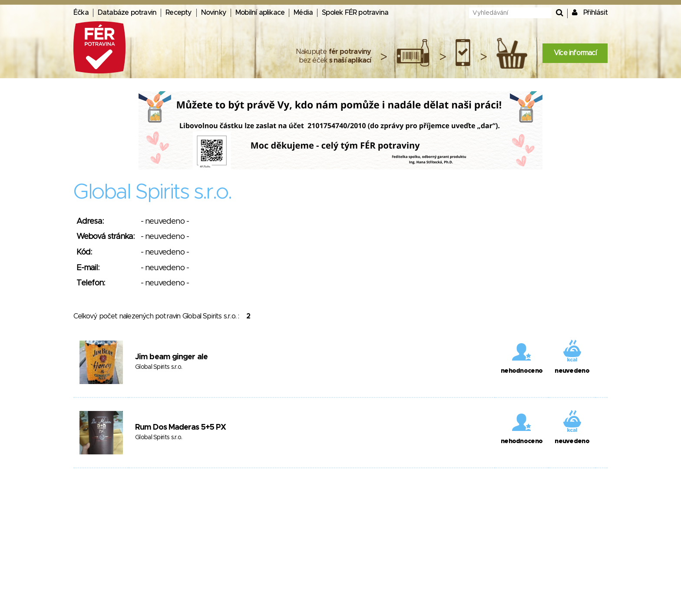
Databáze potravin (127, 13)
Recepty (179, 13)
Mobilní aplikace (260, 13)
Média (303, 13)
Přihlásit (595, 13)
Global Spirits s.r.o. (159, 367)
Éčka (81, 13)
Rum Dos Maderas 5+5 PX (180, 427)
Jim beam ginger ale (171, 357)
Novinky (214, 13)
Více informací (575, 53)
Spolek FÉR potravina (355, 13)
